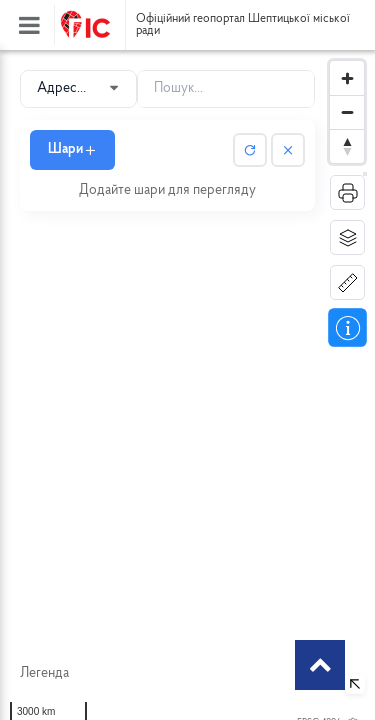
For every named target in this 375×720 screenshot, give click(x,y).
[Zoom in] (347, 78)
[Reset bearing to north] (347, 146)
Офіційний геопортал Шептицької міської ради (243, 25)
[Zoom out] (347, 112)
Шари (72, 149)
